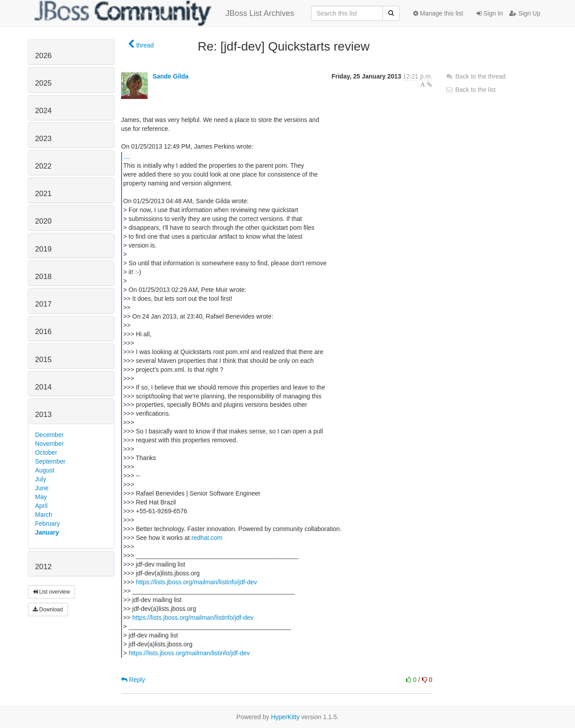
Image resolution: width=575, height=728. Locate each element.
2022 (43, 166)
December (49, 435)
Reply (133, 680)
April (41, 506)
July (41, 479)
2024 (43, 111)
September (50, 461)
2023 (43, 139)
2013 (43, 415)
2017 (43, 304)
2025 (43, 83)
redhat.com (207, 538)
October (46, 453)
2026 (43, 56)
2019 (43, 249)
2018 (43, 277)
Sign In (490, 13)
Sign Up (525, 13)
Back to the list (471, 90)
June (42, 488)
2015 (43, 360)
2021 (43, 194)
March (44, 515)
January (47, 532)
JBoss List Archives (164, 13)
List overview (51, 592)
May (41, 497)
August (45, 470)
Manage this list (438, 13)
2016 (43, 332)
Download (48, 610)
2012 (43, 567)
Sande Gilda (171, 76)
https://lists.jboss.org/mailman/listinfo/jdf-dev (196, 582)
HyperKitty (286, 717)
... (127, 156)
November (49, 444)
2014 (43, 387)
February (47, 523)
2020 (43, 221)
